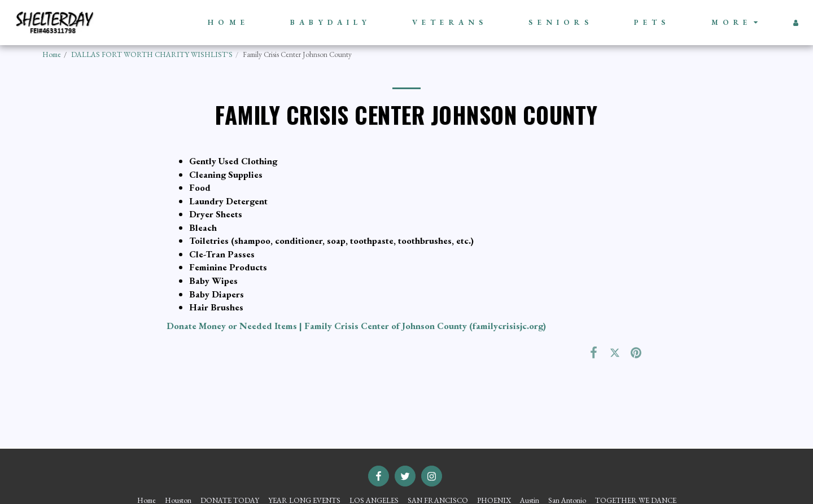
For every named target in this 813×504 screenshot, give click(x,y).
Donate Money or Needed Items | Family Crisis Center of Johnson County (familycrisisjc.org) (356, 326)
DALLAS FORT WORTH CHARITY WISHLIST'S (152, 54)
